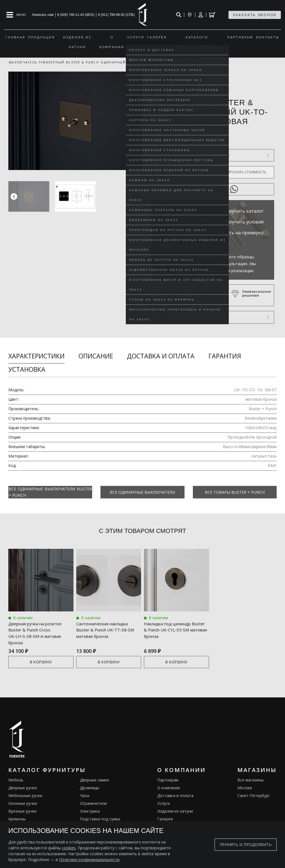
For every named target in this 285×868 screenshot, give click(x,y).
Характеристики (36, 356)
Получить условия (244, 222)
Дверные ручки (23, 788)
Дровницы (89, 788)
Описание (96, 356)
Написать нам (43, 15)
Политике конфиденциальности (89, 860)
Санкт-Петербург (254, 796)
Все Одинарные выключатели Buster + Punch (50, 492)
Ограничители (93, 804)
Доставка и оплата (161, 356)
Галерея (165, 819)
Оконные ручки (23, 804)
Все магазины (250, 780)
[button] (137, 196)
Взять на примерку (243, 233)
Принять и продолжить (246, 844)
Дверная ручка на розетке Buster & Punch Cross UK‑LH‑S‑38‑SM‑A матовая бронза (37, 633)
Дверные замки (94, 780)
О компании (169, 788)
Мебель (16, 780)
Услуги (164, 804)
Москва (245, 788)
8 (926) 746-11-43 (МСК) (76, 15)
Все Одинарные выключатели (142, 492)
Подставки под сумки (100, 819)
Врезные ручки (22, 811)
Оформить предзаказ (180, 172)
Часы (85, 796)
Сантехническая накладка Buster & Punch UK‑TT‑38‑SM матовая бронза (107, 629)
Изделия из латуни (175, 811)
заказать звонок (255, 15)
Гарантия (225, 356)
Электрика (90, 811)
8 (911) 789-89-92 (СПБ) (116, 15)
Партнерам (168, 780)
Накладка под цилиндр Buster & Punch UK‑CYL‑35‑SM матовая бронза (176, 629)
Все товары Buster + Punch (235, 492)
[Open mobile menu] (16, 15)
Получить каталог (244, 211)
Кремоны (17, 819)
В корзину (41, 662)
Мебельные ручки (25, 796)
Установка (27, 369)
